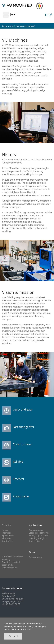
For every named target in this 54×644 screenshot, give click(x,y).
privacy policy (24, 629)
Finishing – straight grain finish (11, 564)
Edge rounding (36, 530)
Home (5, 530)
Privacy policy (36, 557)
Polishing (6, 559)
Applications (8, 536)
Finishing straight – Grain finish (38, 540)
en (12, 15)
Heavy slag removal (39, 536)
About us (6, 538)
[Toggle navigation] (6, 15)
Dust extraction (10, 568)
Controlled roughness (12, 557)
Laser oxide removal (39, 533)
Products (6, 533)
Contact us (8, 541)
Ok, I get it (13, 636)
